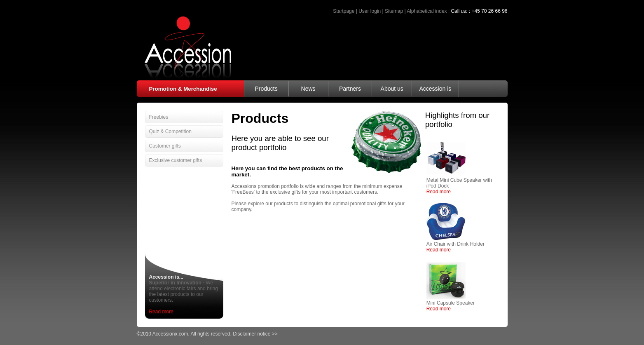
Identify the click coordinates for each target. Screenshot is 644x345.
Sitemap (394, 11)
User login (370, 11)
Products (266, 89)
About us (392, 89)
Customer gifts (165, 146)
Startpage (344, 11)
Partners (350, 89)
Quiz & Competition (170, 131)
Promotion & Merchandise (183, 89)
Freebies (159, 117)
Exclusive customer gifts (176, 160)
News (308, 89)
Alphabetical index (427, 11)
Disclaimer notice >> (255, 334)
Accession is (435, 89)
